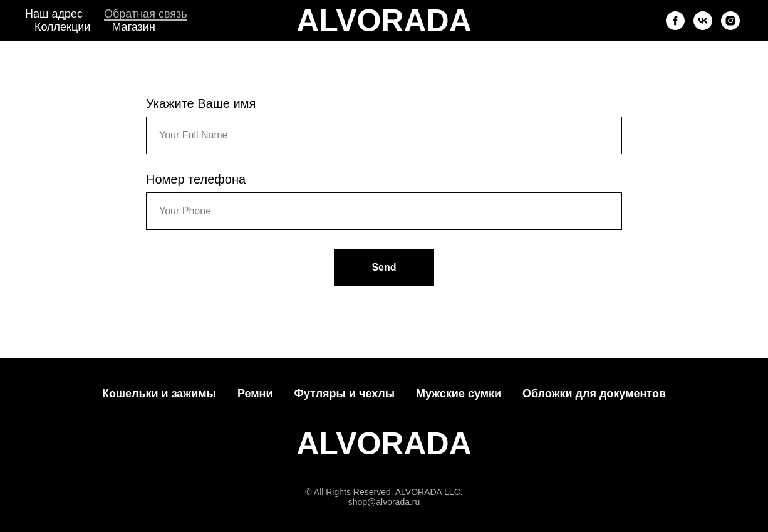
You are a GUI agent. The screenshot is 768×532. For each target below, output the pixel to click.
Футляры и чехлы (344, 394)
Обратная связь (146, 14)
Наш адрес (54, 14)
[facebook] (675, 21)
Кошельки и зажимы (159, 394)
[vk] (703, 21)
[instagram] (730, 21)
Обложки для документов (594, 394)
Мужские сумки (459, 394)
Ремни (255, 394)
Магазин (133, 27)
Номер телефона (196, 179)
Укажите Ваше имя (201, 103)
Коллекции (62, 27)
